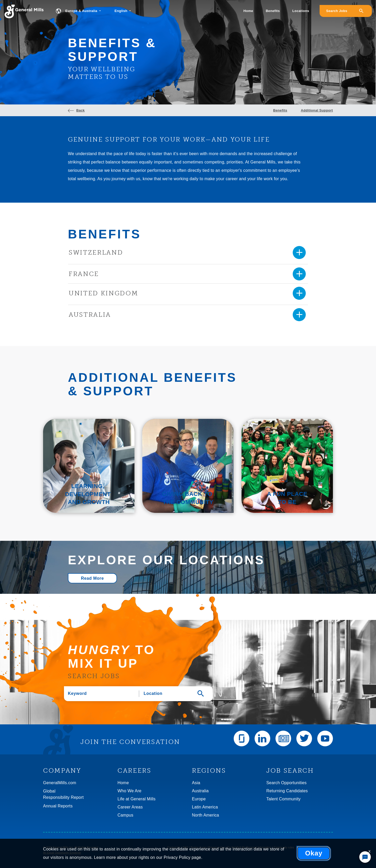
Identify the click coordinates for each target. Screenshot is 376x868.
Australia (200, 791)
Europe (199, 799)
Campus (125, 815)
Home (248, 11)
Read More (92, 578)
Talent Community (283, 799)
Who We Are (130, 791)
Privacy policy (217, 848)
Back (80, 110)
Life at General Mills (137, 799)
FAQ (186, 848)
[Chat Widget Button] (365, 857)
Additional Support (317, 110)
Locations (301, 11)
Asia (196, 783)
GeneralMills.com (60, 783)
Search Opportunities (286, 783)
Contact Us (174, 848)
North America (205, 815)
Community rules (284, 848)
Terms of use (198, 848)
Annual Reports (58, 806)
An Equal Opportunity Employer (62, 853)
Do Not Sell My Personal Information (249, 848)
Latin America (205, 807)
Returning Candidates (287, 791)
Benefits (273, 11)
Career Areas (130, 807)
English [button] (121, 11)
